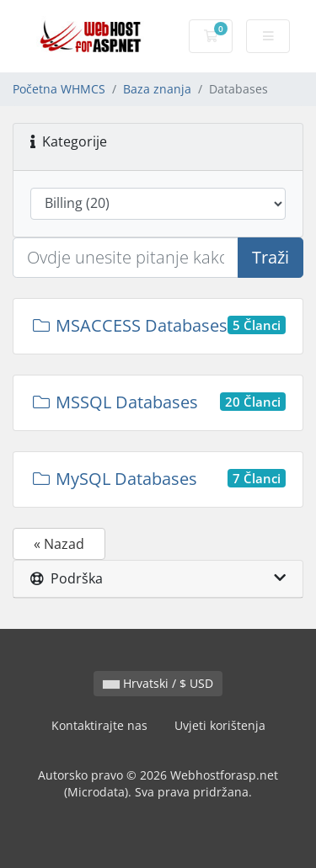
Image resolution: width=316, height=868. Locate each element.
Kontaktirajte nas (99, 725)
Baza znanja (157, 89)
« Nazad (59, 544)
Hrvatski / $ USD (158, 683)
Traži (270, 257)
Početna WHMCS (59, 89)
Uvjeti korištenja (220, 725)
